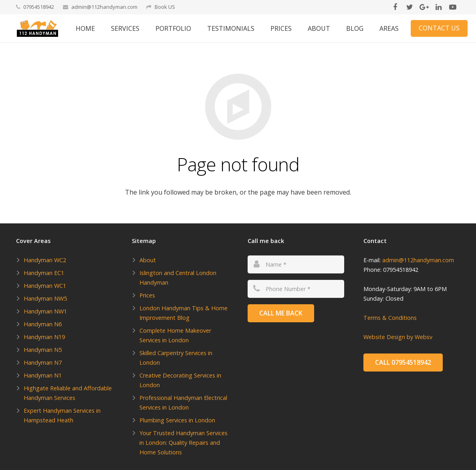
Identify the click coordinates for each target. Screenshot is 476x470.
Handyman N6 (43, 324)
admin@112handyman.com (104, 7)
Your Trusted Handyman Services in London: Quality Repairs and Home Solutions (184, 443)
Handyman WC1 (45, 286)
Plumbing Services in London (177, 420)
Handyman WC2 (45, 260)
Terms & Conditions (390, 318)
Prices (147, 295)
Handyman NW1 (45, 311)
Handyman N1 (43, 375)
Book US (165, 7)
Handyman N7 (43, 363)
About (148, 260)
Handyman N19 (44, 337)
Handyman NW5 (45, 298)
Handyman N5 (43, 350)
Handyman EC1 (44, 273)
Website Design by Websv (398, 337)
